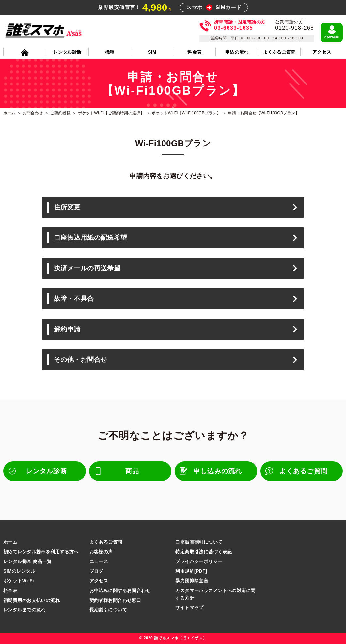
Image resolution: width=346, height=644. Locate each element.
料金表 (10, 590)
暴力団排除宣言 (192, 581)
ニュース (99, 561)
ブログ (96, 571)
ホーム (10, 542)
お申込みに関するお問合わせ (120, 590)
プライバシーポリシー (199, 561)
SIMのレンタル (19, 571)
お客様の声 (101, 552)
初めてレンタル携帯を (41, 552)
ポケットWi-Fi (19, 581)
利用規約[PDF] (191, 571)
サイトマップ (189, 607)
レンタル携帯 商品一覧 (28, 561)
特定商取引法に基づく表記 (204, 552)
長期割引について (108, 610)
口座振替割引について (199, 542)
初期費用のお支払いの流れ (31, 600)
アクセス (99, 581)
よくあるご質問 (106, 542)
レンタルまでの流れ (24, 610)
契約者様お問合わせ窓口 (115, 600)
